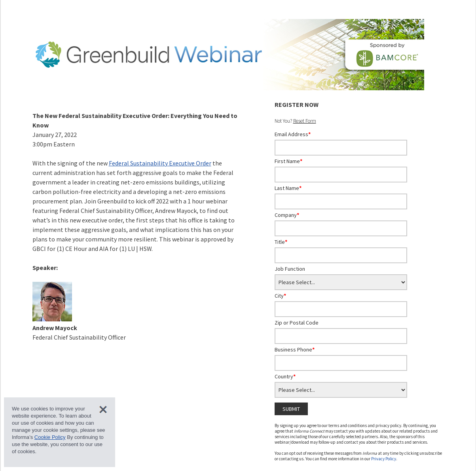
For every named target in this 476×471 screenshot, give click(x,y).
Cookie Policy (50, 437)
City (280, 296)
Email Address (293, 134)
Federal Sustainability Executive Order (160, 163)
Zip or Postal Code (297, 323)
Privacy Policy (384, 459)
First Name (288, 161)
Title (281, 242)
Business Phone (295, 349)
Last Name (288, 188)
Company (287, 215)
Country (285, 376)
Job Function (290, 269)
